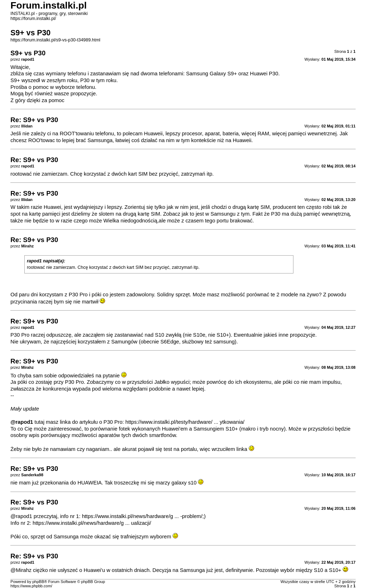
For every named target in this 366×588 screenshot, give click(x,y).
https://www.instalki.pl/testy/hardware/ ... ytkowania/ (185, 422)
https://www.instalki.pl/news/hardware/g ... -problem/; (143, 516)
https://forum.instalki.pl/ (33, 19)
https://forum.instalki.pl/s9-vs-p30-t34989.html (55, 40)
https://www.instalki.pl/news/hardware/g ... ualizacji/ (92, 523)
